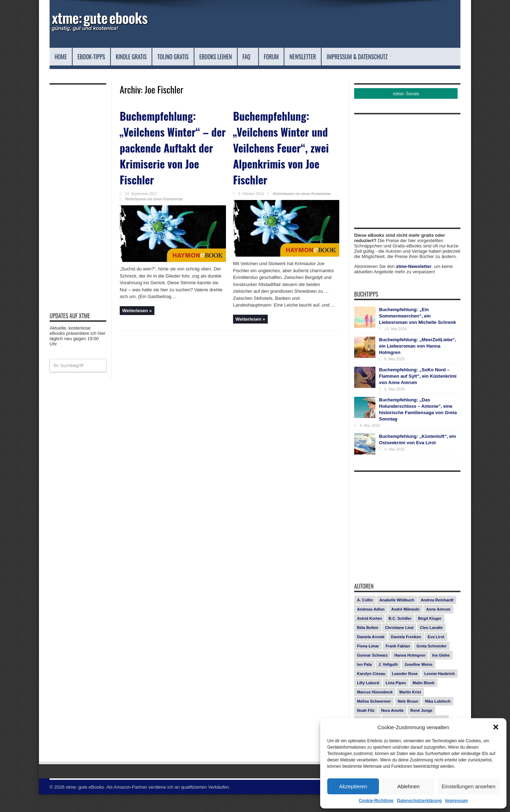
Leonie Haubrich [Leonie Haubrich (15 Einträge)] (440, 691)
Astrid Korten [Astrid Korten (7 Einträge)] (369, 636)
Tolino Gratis (203, 56)
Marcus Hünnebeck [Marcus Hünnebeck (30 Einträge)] (375, 710)
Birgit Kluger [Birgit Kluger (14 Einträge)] (430, 636)
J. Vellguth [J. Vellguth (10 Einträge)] (388, 682)
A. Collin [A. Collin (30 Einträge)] (365, 618)
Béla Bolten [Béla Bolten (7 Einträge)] (368, 645)
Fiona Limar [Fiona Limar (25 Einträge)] (368, 664)
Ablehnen (408, 786)
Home (63, 56)
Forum (324, 56)
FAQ (298, 56)
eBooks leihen (257, 56)
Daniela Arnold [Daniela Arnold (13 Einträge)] (371, 654)
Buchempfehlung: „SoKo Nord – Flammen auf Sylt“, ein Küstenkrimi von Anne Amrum (418, 394)
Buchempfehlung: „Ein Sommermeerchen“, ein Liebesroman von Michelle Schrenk (417, 334)
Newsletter (364, 56)
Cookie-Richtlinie (376, 801)
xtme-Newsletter (414, 284)
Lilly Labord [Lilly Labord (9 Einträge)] (368, 701)
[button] (496, 727)
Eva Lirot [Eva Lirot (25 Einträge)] (436, 654)
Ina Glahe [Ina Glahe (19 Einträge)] (441, 673)
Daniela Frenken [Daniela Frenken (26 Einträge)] (406, 654)
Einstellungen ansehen (469, 786)
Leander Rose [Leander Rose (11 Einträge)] (405, 691)
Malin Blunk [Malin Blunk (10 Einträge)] (424, 701)
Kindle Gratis (150, 56)
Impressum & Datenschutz (98, 74)
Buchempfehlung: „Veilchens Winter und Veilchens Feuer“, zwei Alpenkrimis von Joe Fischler (285, 153)
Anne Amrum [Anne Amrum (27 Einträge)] (438, 627)
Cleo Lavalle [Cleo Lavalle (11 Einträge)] (431, 645)
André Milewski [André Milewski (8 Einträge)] (405, 627)
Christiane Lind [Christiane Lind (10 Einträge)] (399, 645)
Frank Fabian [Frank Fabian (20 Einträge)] (398, 664)
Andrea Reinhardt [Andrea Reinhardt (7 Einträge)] (437, 618)
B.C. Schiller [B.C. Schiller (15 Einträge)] (400, 636)
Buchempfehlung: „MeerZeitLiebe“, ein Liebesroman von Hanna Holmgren (418, 364)
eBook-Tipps (100, 56)
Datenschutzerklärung (419, 801)
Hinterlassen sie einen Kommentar (154, 195)
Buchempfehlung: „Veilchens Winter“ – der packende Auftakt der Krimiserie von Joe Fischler (172, 153)
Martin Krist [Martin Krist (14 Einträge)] (410, 710)
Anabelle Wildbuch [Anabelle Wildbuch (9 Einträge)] (397, 618)
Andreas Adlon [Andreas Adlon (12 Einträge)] (371, 627)
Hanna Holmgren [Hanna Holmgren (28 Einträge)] (410, 673)
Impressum (457, 801)
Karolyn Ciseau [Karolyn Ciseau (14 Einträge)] (371, 691)
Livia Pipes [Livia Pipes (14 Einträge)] (396, 701)
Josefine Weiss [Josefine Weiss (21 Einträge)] (418, 682)
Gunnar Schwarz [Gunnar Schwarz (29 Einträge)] (372, 673)
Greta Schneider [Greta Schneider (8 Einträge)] (432, 664)
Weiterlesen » (137, 306)
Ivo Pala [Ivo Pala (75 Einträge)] (364, 682)
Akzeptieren (353, 786)
